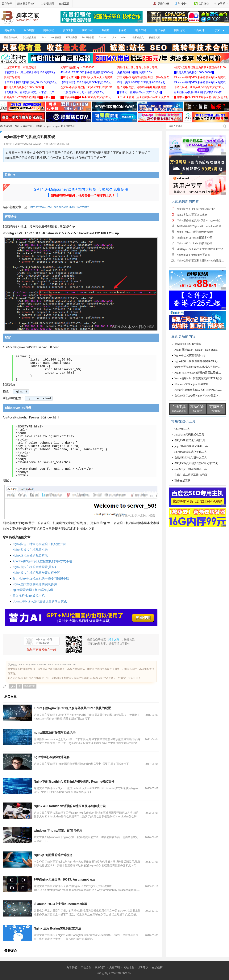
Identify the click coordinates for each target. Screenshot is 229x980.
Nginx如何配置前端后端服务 (53, 855)
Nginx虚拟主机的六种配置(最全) (34, 567)
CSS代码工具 (182, 429)
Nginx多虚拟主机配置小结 (30, 550)
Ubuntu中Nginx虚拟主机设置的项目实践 (40, 601)
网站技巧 (27, 126)
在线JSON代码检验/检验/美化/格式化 (196, 463)
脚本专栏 (68, 30)
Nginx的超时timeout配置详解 (194, 255)
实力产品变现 (12, 77)
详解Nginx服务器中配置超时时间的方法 (200, 249)
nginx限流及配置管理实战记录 (55, 733)
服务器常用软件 (27, 4)
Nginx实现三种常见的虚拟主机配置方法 (39, 544)
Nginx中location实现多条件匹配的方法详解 (199, 390)
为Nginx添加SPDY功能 (188, 344)
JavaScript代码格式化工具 (189, 435)
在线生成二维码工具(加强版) (191, 475)
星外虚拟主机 (11, 37)
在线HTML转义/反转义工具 (191, 458)
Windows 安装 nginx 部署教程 (192, 384)
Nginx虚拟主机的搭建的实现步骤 (35, 584)
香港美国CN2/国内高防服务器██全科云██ (29, 97)
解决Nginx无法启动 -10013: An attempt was (65, 879)
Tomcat (102, 37)
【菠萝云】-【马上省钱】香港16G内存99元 (30, 72)
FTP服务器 (72, 37)
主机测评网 (47, 4)
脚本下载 (88, 30)
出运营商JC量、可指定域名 (20, 67)
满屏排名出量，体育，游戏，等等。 (139, 67)
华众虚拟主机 (29, 37)
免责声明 (114, 967)
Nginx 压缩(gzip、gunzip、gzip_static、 (197, 350)
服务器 (123, 30)
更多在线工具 (182, 481)
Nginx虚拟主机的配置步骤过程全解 (36, 573)
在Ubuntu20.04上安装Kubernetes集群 (60, 904)
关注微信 (204, 4)
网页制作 (29, 30)
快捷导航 (222, 4)
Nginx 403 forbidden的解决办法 (195, 243)
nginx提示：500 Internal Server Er (196, 209)
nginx (113, 37)
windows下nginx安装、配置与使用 (58, 831)
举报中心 (183, 4)
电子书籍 (141, 30)
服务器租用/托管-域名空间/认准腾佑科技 (198, 92)
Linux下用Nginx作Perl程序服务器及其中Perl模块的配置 (72, 708)
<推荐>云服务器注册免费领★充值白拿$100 (200, 67)
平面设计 (199, 30)
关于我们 (72, 967)
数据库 (106, 30)
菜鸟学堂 (7, 4)
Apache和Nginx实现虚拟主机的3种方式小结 (42, 561)
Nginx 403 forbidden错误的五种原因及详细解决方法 (70, 806)
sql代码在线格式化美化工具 (191, 452)
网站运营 (180, 30)
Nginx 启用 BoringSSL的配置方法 (57, 928)
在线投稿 (157, 967)
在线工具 (64, 4)
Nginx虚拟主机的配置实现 (30, 556)
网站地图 (129, 967)
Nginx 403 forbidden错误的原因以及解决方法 (200, 373)
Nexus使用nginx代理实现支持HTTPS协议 (198, 378)
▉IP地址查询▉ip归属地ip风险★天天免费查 (87, 77)
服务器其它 (154, 37)
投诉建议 (143, 967)
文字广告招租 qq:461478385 (77, 67)
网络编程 (49, 30)
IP (20, 686)
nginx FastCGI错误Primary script (195, 232)
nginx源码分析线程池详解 (52, 757)
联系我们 (100, 967)
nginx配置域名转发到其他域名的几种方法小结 (202, 367)
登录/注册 (163, 4)
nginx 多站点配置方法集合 (192, 215)
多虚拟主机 (30, 686)
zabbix (124, 37)
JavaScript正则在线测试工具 (191, 469)
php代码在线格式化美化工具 (191, 446)
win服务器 (56, 37)
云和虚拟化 (138, 37)
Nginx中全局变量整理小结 (190, 355)
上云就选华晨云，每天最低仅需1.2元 (82, 92)
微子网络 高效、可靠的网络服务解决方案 (142, 87)
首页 (17, 126)
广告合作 (86, 967)
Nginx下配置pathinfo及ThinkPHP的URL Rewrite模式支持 (74, 782)
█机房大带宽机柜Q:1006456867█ (194, 72)
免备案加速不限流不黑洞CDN (135, 72)
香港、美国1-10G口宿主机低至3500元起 (141, 82)
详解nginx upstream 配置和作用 (195, 238)
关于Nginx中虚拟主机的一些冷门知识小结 (41, 578)
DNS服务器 (88, 37)
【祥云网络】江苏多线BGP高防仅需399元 (199, 87)
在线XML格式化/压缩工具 (190, 440)
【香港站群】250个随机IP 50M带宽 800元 (86, 82)
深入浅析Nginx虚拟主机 (29, 596)
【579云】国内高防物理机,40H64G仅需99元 (30, 82)
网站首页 (10, 30)
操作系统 (160, 30)
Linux (44, 37)
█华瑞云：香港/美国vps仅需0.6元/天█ (140, 92)
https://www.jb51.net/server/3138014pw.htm (60, 207)
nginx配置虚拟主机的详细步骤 (33, 590)
